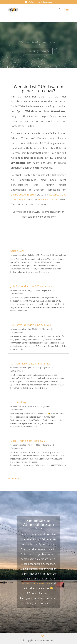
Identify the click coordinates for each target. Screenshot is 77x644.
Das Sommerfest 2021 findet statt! (30, 364)
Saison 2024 (17, 251)
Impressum (49, 640)
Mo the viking (18, 402)
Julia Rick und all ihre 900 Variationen (32, 286)
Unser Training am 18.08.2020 (28, 441)
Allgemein (45, 255)
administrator (20, 255)
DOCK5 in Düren (48, 199)
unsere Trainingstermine (36, 583)
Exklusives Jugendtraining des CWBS (31, 325)
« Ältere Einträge (15, 479)
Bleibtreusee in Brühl (23, 195)
